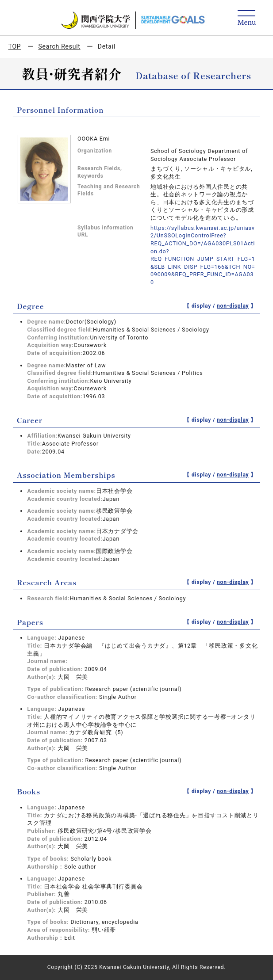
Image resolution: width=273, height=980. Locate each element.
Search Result (59, 46)
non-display (233, 306)
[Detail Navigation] (247, 18)
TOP (15, 46)
